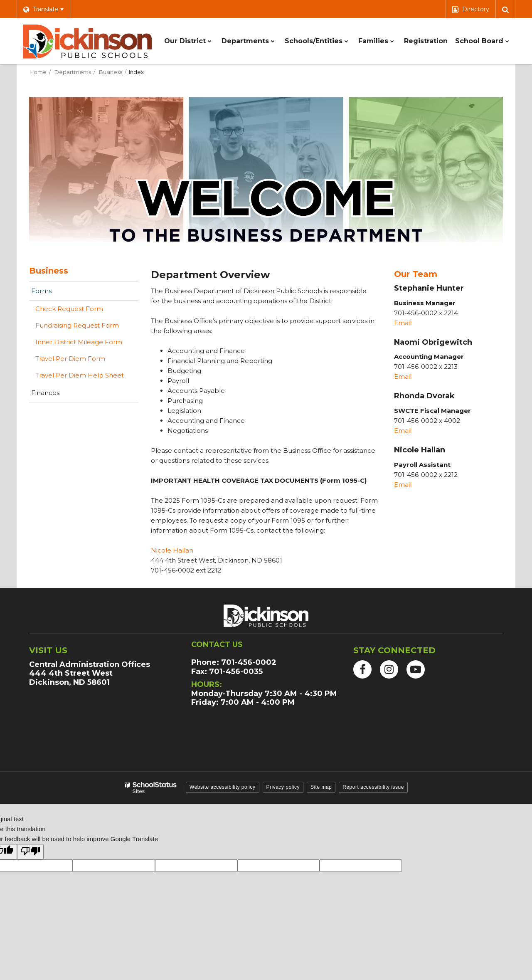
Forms (41, 291)
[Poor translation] (30, 852)
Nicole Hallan (172, 550)
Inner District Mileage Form (79, 342)
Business (111, 72)
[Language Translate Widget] (43, 9)
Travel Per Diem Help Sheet (80, 375)
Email (404, 323)
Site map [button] (321, 787)
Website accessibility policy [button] (223, 787)
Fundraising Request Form (77, 325)
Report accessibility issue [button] (373, 787)
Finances (45, 393)
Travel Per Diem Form (83, 360)
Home (38, 72)
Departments (73, 72)
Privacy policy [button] (283, 787)
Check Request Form (69, 309)
